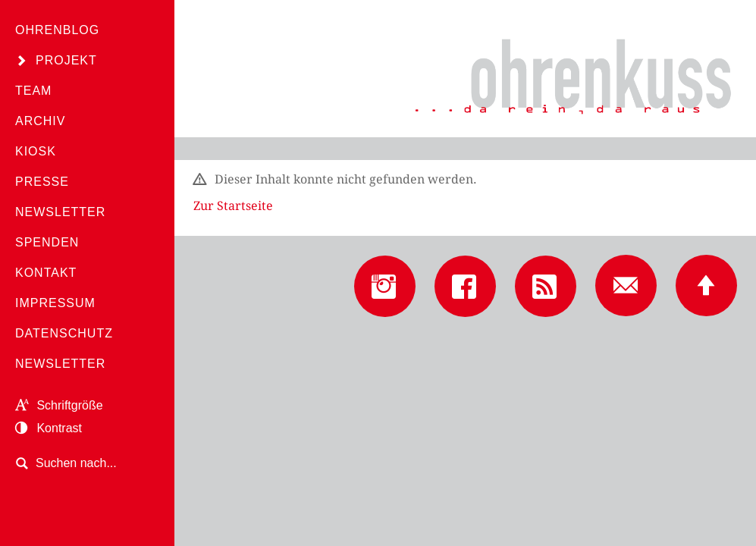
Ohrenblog (57, 30)
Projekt (66, 60)
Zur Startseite (233, 206)
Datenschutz (64, 333)
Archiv (40, 121)
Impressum (55, 303)
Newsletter (60, 212)
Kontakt (46, 273)
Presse (42, 182)
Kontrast (49, 428)
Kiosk (36, 151)
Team (33, 91)
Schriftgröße (59, 405)
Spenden (47, 242)
